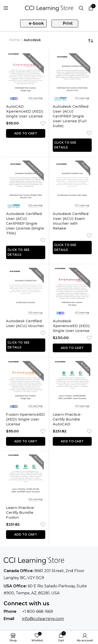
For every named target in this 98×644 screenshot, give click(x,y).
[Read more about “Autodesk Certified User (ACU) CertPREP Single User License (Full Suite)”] (72, 145)
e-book (36, 23)
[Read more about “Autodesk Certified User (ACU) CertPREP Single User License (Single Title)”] (26, 252)
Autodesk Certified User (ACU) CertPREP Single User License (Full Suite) (71, 116)
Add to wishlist (42, 123)
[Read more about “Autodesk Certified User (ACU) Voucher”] (26, 345)
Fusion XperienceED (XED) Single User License (25, 419)
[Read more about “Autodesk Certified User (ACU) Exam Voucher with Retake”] (72, 248)
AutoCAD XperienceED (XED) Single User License (25, 111)
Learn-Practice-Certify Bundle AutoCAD (67, 419)
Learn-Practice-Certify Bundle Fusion (21, 512)
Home (14, 40)
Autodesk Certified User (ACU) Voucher (25, 323)
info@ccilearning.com (43, 619)
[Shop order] (91, 41)
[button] (26, 133)
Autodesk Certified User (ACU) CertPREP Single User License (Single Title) (25, 223)
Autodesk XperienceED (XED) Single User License (71, 326)
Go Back (5, 41)
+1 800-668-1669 (38, 611)
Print (68, 23)
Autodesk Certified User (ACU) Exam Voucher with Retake (71, 221)
